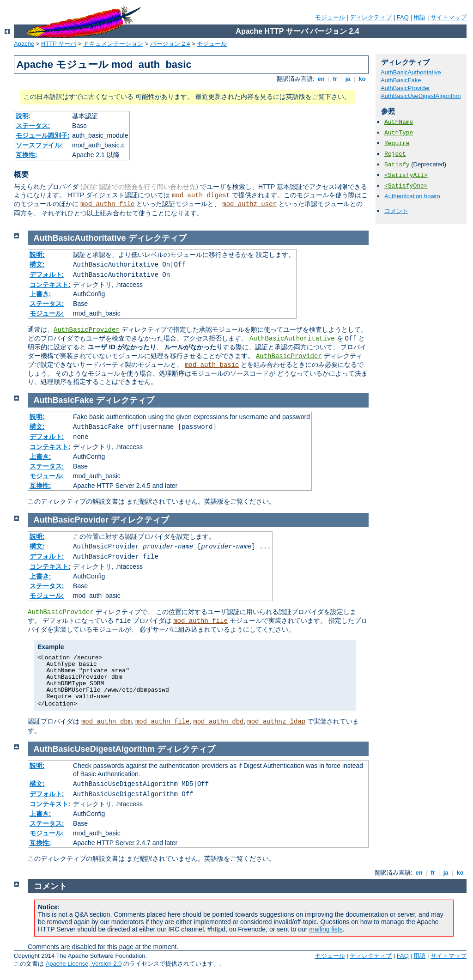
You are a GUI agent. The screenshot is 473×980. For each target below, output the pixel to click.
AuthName (399, 122)
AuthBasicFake (401, 80)
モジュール (330, 17)
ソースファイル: (39, 145)
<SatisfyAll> (406, 175)
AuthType (399, 133)
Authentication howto (412, 196)
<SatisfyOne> (406, 186)
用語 (419, 17)
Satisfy (397, 165)
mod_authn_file (108, 204)
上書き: (40, 294)
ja (348, 79)
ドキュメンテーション (113, 44)
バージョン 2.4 (170, 44)
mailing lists (326, 929)
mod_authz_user (249, 204)
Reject (395, 154)
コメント (396, 211)
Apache (24, 44)
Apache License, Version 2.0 (84, 964)
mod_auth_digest (201, 195)
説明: (23, 116)
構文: (37, 264)
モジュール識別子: (43, 135)
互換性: (27, 155)
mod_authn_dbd (218, 722)
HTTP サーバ (59, 44)
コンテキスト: (50, 285)
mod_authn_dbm (106, 722)
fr (335, 79)
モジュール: (47, 313)
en (321, 79)
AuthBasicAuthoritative (411, 72)
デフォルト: (47, 274)
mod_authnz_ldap (276, 722)
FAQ (403, 17)
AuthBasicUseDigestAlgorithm (421, 96)
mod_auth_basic (212, 365)
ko (362, 79)
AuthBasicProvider (405, 88)
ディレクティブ (371, 17)
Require (397, 143)
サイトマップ (449, 17)
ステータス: (33, 126)
